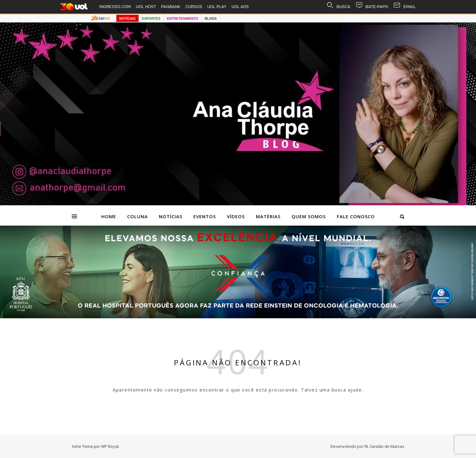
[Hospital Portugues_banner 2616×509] (238, 316)
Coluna (137, 216)
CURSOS (194, 7)
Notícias (171, 216)
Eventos (205, 216)
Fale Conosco (356, 216)
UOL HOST (146, 7)
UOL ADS (240, 7)
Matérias (268, 216)
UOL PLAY (217, 7)
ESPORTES (151, 18)
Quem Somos (309, 216)
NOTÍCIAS (128, 18)
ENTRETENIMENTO (183, 18)
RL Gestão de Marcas (384, 446)
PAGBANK (171, 7)
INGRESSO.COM (115, 7)
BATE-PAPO (372, 7)
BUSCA (338, 7)
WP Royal (110, 446)
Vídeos (236, 216)
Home (109, 216)
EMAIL (404, 7)
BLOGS (211, 18)
